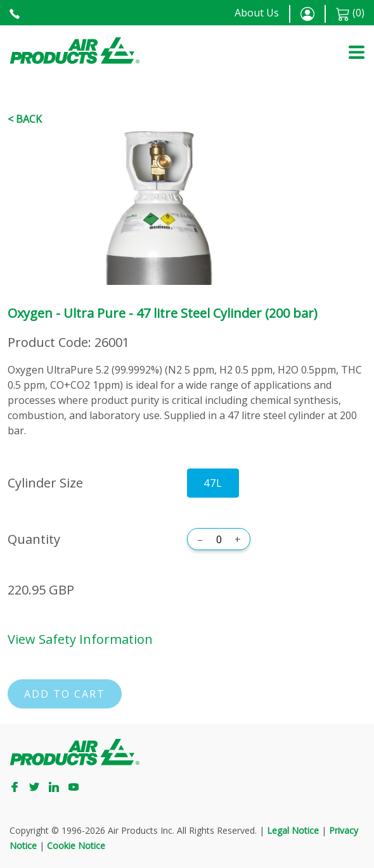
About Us (257, 13)
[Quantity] (219, 539)
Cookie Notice (76, 846)
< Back (25, 119)
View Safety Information (80, 639)
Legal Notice (293, 830)
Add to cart (65, 694)
